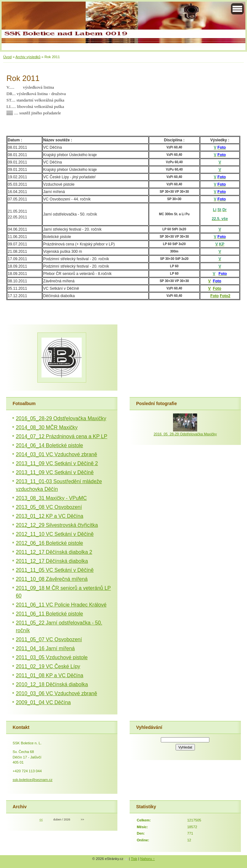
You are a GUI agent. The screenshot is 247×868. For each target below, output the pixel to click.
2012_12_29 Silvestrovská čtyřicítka (57, 525)
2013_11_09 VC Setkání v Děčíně (55, 472)
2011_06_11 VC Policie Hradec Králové (61, 605)
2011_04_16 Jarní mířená (45, 648)
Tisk (134, 859)
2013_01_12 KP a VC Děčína (50, 516)
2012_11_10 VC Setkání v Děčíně (55, 534)
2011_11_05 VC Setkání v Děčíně (55, 570)
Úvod (7, 57)
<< (41, 819)
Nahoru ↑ (147, 859)
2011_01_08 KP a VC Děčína (50, 675)
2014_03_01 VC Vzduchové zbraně (56, 454)
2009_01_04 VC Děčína (43, 702)
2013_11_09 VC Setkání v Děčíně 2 (57, 463)
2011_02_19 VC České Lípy (48, 666)
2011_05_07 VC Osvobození (49, 639)
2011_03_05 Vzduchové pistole (52, 657)
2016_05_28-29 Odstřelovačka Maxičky (61, 418)
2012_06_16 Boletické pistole (49, 543)
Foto (217, 288)
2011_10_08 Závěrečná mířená (52, 579)
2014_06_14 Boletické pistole (49, 445)
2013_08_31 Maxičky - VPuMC (51, 498)
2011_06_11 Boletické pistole (49, 614)
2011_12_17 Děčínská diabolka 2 (54, 552)
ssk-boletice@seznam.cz (32, 780)
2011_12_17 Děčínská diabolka (52, 561)
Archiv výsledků (28, 57)
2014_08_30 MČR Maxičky (47, 427)
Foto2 (225, 296)
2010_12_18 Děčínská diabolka (52, 684)
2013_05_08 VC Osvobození (49, 507)
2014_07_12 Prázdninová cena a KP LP (61, 436)
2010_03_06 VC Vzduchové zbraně (56, 693)
